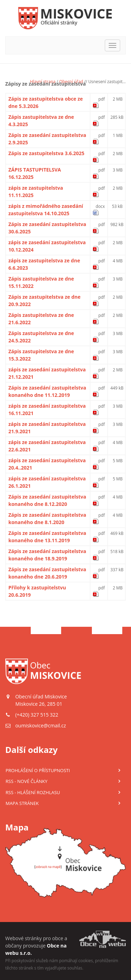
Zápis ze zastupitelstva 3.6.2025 (46, 153)
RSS (27, 781)
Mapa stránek (22, 803)
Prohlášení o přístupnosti (38, 770)
